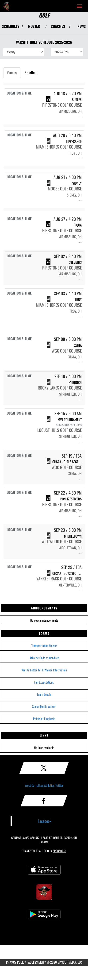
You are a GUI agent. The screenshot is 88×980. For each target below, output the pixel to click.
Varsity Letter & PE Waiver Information (44, 670)
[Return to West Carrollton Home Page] (7, 6)
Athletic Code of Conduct (44, 658)
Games (12, 73)
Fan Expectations (44, 682)
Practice (31, 73)
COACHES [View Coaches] (58, 26)
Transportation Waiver (44, 646)
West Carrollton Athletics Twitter (44, 785)
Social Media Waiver (44, 706)
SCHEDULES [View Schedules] (11, 26)
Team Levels (44, 694)
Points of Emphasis (44, 719)
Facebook (45, 821)
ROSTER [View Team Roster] (34, 26)
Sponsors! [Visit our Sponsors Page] (59, 851)
